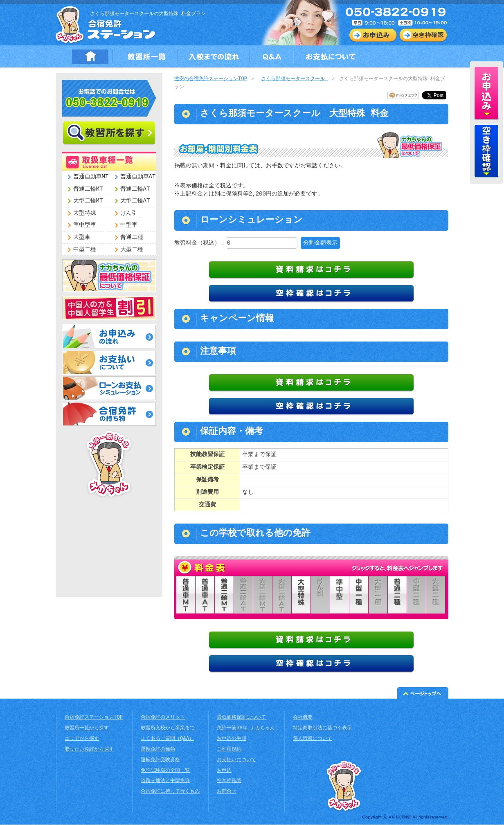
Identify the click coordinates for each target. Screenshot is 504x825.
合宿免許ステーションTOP (94, 718)
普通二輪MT (88, 189)
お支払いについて (236, 761)
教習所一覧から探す (87, 729)
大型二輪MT (88, 201)
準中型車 (85, 225)
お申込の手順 (232, 739)
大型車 (82, 237)
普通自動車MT (91, 177)
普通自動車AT (138, 177)
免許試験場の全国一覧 (165, 771)
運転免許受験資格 (160, 761)
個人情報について (313, 739)
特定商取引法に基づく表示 (322, 729)
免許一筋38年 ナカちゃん (246, 729)
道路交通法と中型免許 (165, 781)
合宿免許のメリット (163, 718)
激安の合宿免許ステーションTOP (211, 79)
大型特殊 (85, 213)
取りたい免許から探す (89, 750)
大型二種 (132, 250)
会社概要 (303, 718)
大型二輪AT (135, 201)
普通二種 (132, 237)
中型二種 (85, 250)
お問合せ (227, 792)
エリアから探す (82, 739)
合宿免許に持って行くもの (170, 792)
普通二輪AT (135, 189)
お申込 (224, 771)
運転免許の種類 (158, 750)
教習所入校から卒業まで (168, 729)
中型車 (129, 225)
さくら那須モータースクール (294, 79)
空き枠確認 (229, 781)
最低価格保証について (241, 718)
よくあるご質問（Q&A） (167, 739)
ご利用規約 (229, 750)
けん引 (129, 213)
